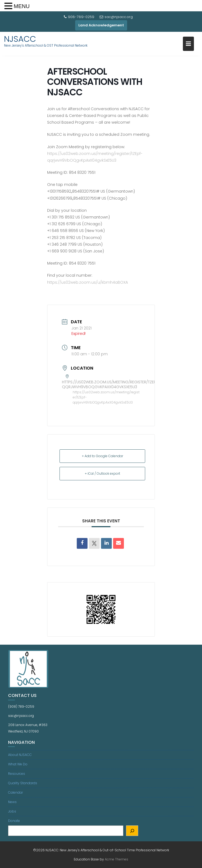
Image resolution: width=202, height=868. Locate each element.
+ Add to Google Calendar (102, 456)
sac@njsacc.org (116, 17)
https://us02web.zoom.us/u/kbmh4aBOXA (88, 282)
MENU (22, 6)
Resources (17, 774)
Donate (14, 821)
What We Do (18, 764)
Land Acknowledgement (101, 25)
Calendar (15, 792)
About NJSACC (20, 755)
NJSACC (20, 39)
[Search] (132, 831)
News (12, 802)
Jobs (12, 811)
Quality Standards (23, 783)
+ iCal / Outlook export (102, 473)
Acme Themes (116, 859)
